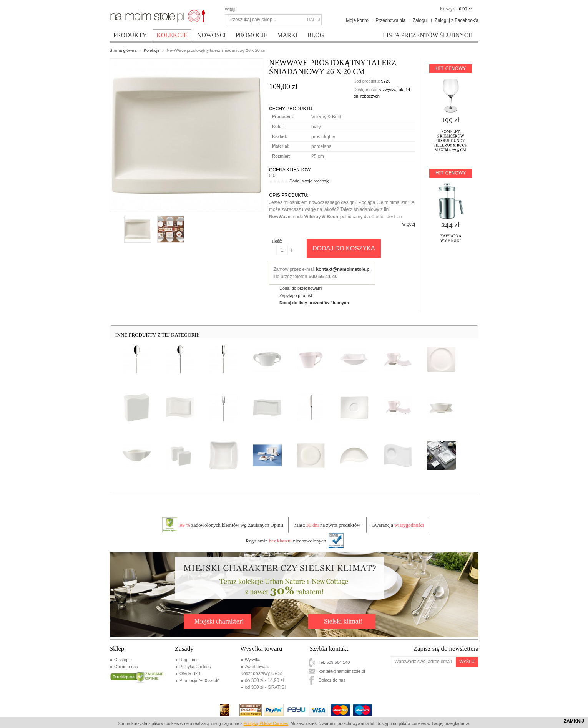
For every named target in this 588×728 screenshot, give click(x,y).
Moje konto (357, 20)
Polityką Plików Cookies (266, 723)
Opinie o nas (126, 667)
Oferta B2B (190, 673)
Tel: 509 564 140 (334, 662)
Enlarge (131, 203)
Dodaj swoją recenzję (310, 181)
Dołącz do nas (332, 680)
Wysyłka (253, 660)
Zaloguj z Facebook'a (457, 20)
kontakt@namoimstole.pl (343, 269)
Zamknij (574, 721)
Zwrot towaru (257, 667)
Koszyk (448, 9)
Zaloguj (420, 20)
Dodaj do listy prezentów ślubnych (314, 303)
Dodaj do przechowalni (301, 288)
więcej (409, 224)
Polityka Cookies (195, 667)
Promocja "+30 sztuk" (200, 680)
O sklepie (123, 660)
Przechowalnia (390, 20)
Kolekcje (152, 50)
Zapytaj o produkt (296, 295)
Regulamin (190, 660)
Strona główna (123, 50)
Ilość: (277, 241)
